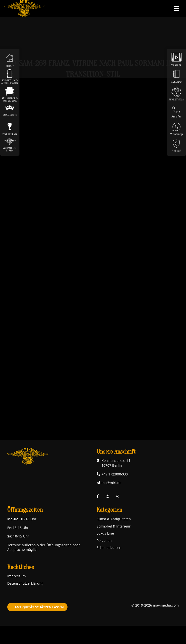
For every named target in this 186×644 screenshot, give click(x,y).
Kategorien (109, 510)
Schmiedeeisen (109, 548)
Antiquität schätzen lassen (39, 607)
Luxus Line (105, 533)
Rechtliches (21, 567)
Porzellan (104, 541)
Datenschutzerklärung (25, 583)
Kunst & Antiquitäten (114, 519)
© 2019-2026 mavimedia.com (155, 605)
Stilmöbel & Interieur (114, 526)
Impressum (17, 576)
